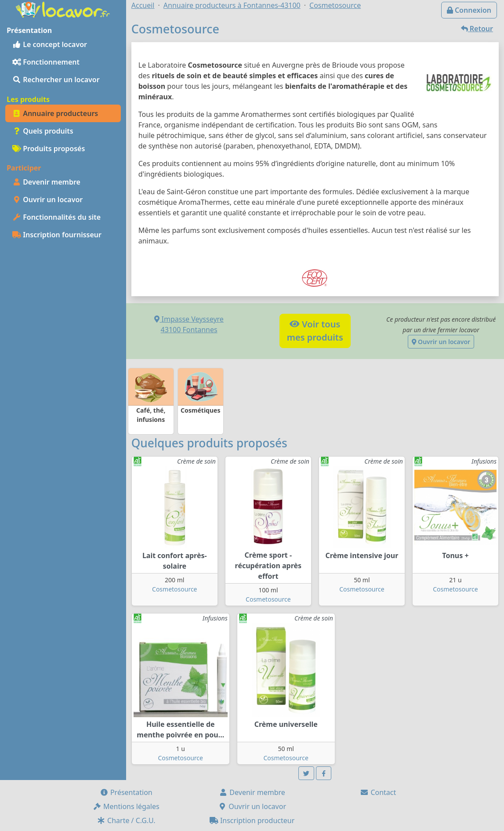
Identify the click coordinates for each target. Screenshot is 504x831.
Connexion (469, 10)
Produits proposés (49, 149)
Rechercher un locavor (56, 80)
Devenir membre (46, 182)
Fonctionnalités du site (56, 217)
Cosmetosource (174, 589)
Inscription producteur (252, 820)
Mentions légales (126, 806)
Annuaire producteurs (55, 113)
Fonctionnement (46, 62)
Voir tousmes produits (315, 331)
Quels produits (43, 131)
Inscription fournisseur (57, 235)
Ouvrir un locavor (47, 200)
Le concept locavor (50, 44)
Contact (378, 792)
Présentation (126, 792)
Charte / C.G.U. (126, 820)
